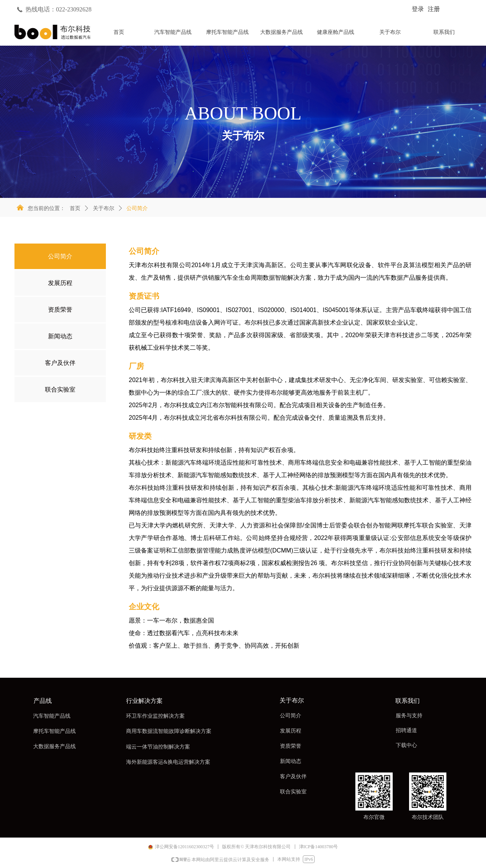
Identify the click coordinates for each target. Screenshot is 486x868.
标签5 (419, 35)
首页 (75, 208)
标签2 (257, 35)
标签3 (311, 35)
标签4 (365, 35)
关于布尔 (104, 208)
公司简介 (137, 208)
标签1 (203, 35)
